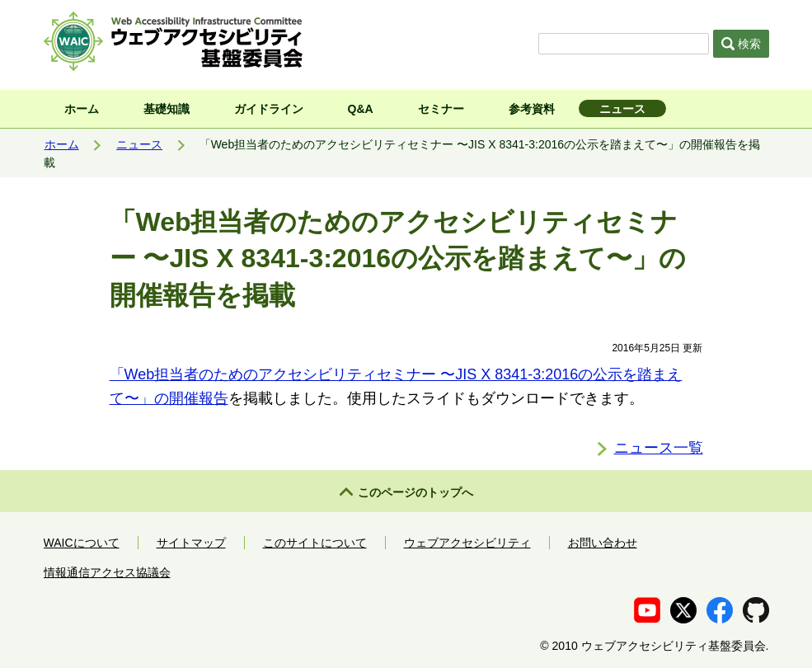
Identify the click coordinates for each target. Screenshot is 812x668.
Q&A (361, 109)
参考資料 (532, 109)
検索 (741, 44)
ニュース (622, 109)
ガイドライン (269, 109)
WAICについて (82, 543)
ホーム (82, 109)
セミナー (441, 109)
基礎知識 (167, 109)
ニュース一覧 (659, 448)
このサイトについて (315, 543)
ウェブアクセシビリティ (467, 543)
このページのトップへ (415, 492)
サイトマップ (191, 543)
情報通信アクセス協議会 (107, 572)
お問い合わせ (603, 543)
